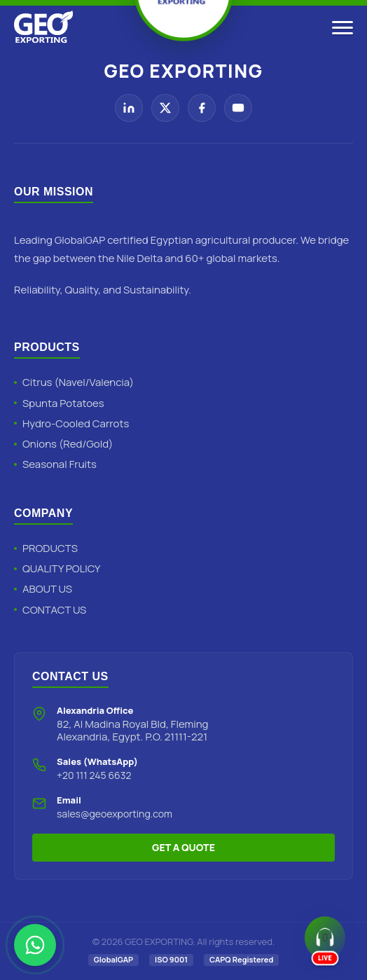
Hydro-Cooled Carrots (76, 423)
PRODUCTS (50, 548)
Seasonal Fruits (60, 464)
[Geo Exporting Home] (43, 28)
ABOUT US (47, 589)
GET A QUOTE (183, 847)
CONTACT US (54, 610)
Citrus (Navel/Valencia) (78, 382)
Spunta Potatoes (63, 403)
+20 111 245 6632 (94, 775)
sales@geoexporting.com (115, 814)
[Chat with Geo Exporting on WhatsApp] (35, 945)
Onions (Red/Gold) (68, 444)
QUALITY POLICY (61, 568)
